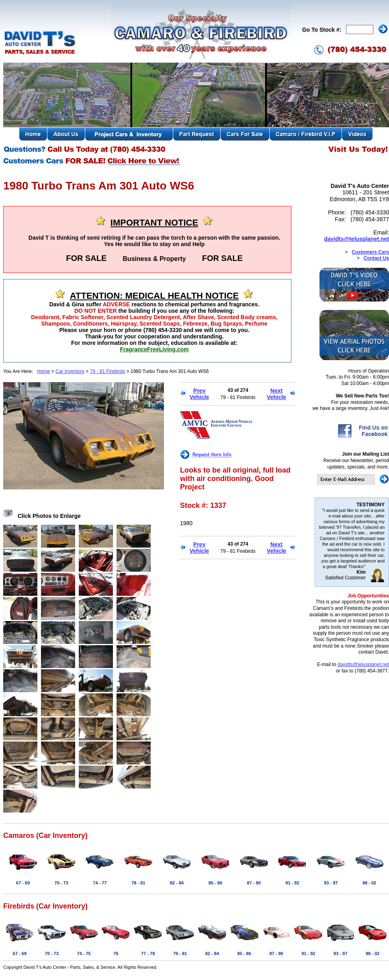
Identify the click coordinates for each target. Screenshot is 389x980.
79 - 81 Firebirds (107, 371)
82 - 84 (177, 883)
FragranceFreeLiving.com (154, 349)
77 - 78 (148, 954)
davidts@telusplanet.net (357, 239)
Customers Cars (370, 252)
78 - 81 (138, 883)
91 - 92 (292, 883)
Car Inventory (70, 371)
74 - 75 (84, 954)
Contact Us (376, 258)
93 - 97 (331, 883)
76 (116, 954)
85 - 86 (215, 883)
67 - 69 (23, 883)
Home (43, 371)
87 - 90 (254, 883)
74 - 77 (100, 883)
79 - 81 (180, 954)
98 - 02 (369, 883)
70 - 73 (61, 883)
